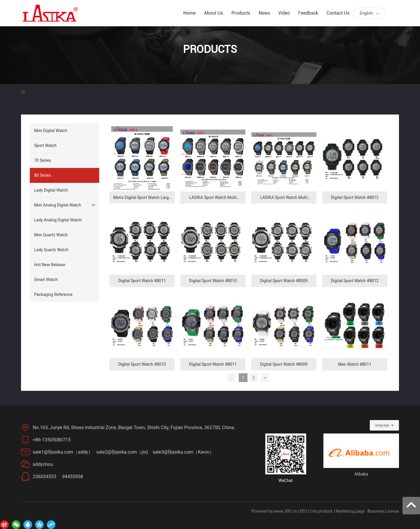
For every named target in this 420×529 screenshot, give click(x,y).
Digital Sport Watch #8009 (284, 281)
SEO (303, 511)
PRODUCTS (210, 49)
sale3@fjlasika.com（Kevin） (183, 452)
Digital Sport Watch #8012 (355, 197)
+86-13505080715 (53, 440)
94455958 (73, 477)
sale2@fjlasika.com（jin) (123, 452)
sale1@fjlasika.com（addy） (65, 452)
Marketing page (350, 511)
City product (321, 511)
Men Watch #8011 (355, 364)
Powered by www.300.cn (274, 511)
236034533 (45, 477)
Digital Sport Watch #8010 (213, 281)
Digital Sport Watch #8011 (142, 281)
